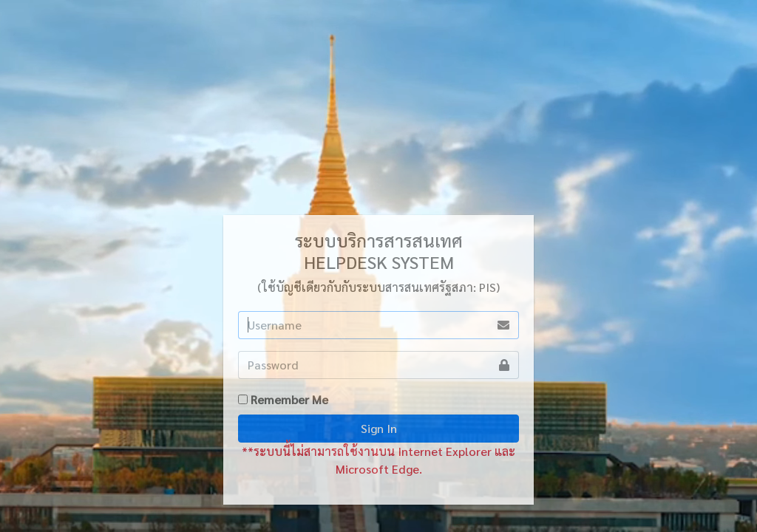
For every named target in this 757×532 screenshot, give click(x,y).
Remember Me (289, 399)
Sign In (379, 428)
